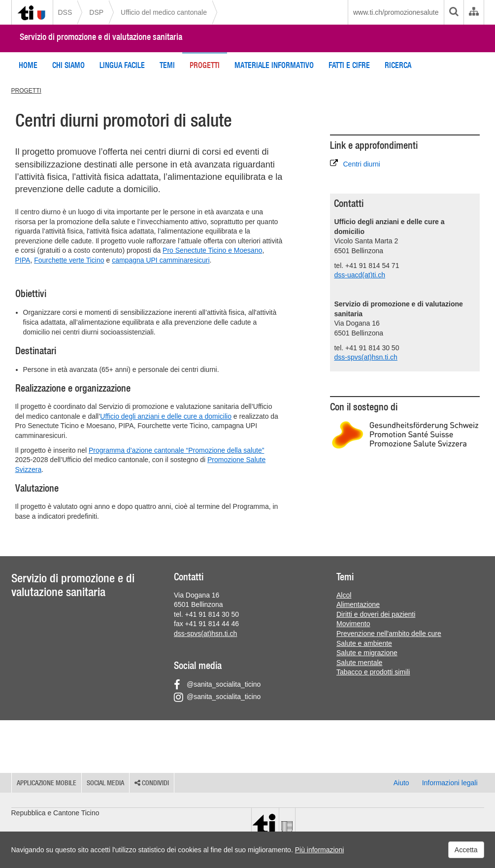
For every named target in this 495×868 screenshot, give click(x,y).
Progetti (205, 65)
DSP (96, 12)
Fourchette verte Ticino (69, 260)
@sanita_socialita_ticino (217, 684)
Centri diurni (355, 164)
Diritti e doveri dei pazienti (376, 614)
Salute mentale (359, 663)
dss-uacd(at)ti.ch (359, 275)
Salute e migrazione (367, 653)
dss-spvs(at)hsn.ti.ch (365, 357)
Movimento (353, 624)
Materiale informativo (274, 65)
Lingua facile (122, 65)
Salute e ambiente (364, 643)
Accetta (466, 850)
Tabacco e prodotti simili (373, 672)
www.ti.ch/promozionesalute (396, 12)
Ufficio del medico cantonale (164, 12)
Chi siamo (68, 65)
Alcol (344, 595)
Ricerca (398, 65)
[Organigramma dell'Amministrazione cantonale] (474, 12)
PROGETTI (26, 91)
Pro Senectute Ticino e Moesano (212, 250)
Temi (167, 65)
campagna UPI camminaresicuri (161, 260)
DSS (65, 12)
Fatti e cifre (349, 65)
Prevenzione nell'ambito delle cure (389, 634)
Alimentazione (358, 604)
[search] (454, 12)
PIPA (23, 260)
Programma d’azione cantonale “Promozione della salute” (176, 450)
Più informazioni (320, 850)
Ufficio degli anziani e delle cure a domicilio (166, 416)
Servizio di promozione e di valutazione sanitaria (101, 37)
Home (28, 65)
